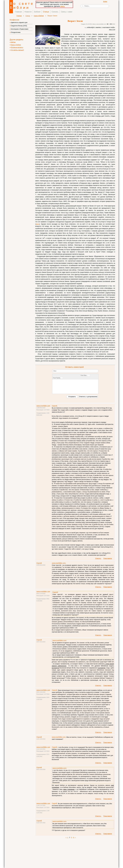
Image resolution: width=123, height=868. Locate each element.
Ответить (98, 558)
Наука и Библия (39, 16)
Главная (18, 12)
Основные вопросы (17, 47)
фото (38, 224)
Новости (28, 12)
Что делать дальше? (17, 50)
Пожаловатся (108, 558)
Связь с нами (67, 12)
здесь (62, 6)
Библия (37, 12)
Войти (105, 2)
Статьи (46, 12)
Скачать (55, 12)
